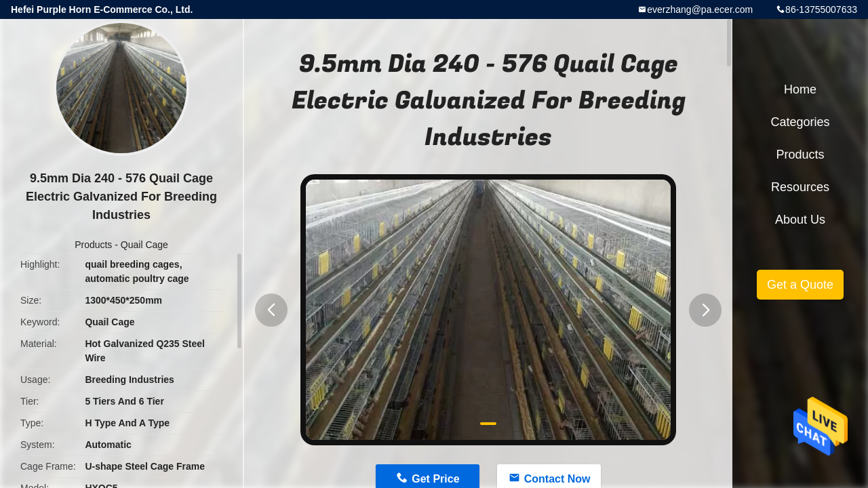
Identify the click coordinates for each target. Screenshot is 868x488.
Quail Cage (144, 245)
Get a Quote (800, 285)
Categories (800, 122)
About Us (800, 220)
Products (93, 245)
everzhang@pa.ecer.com (700, 9)
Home (800, 89)
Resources (800, 187)
